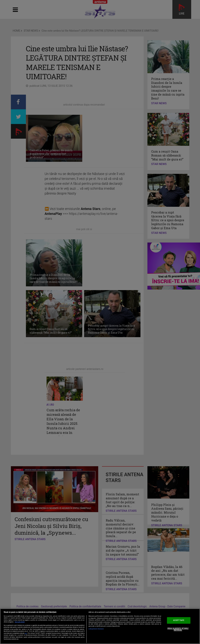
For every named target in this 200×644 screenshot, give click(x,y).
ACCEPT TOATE (179, 620)
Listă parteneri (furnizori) (96, 629)
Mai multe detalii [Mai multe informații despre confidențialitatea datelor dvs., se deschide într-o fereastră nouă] (20, 622)
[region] (100, 626)
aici (26, 633)
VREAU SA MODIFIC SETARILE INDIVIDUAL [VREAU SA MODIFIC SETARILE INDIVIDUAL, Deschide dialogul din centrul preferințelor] (178, 629)
